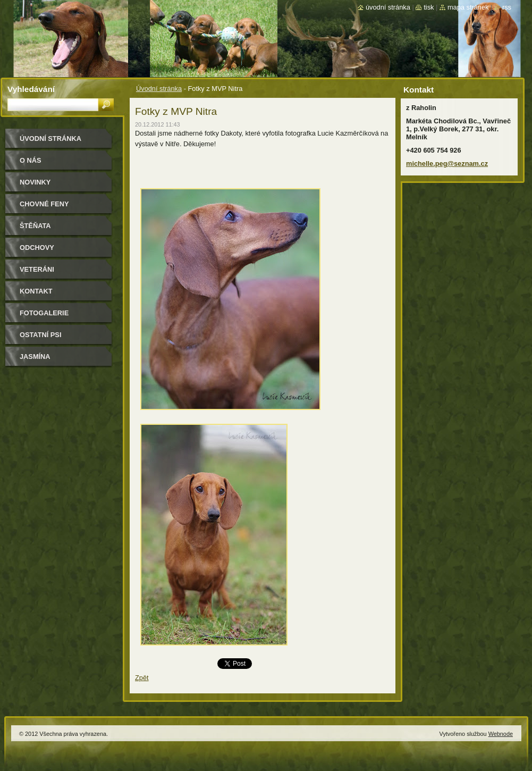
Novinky (35, 182)
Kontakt (36, 291)
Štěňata (35, 226)
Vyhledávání (31, 89)
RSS (507, 7)
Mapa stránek (468, 7)
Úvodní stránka (159, 89)
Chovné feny (44, 204)
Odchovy (37, 248)
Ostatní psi (40, 335)
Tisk (429, 7)
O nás (31, 160)
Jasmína (35, 357)
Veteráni (37, 269)
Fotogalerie (44, 313)
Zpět (142, 678)
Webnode (501, 734)
